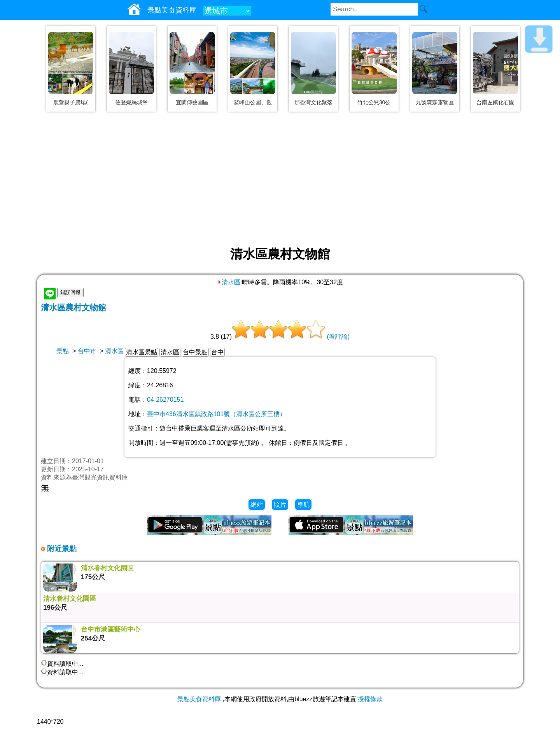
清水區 (229, 282)
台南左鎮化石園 (495, 102)
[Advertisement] (280, 180)
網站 (257, 505)
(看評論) (338, 337)
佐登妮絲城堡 (131, 102)
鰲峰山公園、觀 (253, 102)
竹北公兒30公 (374, 102)
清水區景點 (142, 352)
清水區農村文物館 (73, 307)
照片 (280, 505)
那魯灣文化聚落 (313, 102)
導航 (303, 505)
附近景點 (61, 549)
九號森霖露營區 (435, 102)
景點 (63, 351)
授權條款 (370, 699)
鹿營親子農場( (71, 102)
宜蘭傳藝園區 (192, 102)
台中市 (87, 351)
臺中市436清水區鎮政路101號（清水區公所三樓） (216, 414)
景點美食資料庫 (199, 699)
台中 (217, 352)
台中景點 (195, 352)
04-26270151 (165, 400)
